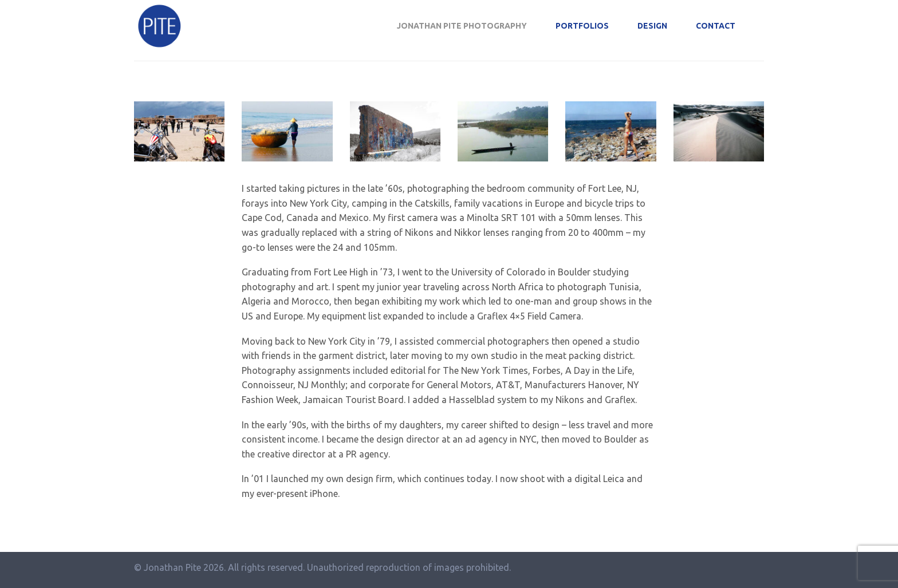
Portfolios (582, 26)
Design (652, 26)
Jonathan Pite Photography (462, 26)
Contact (716, 26)
